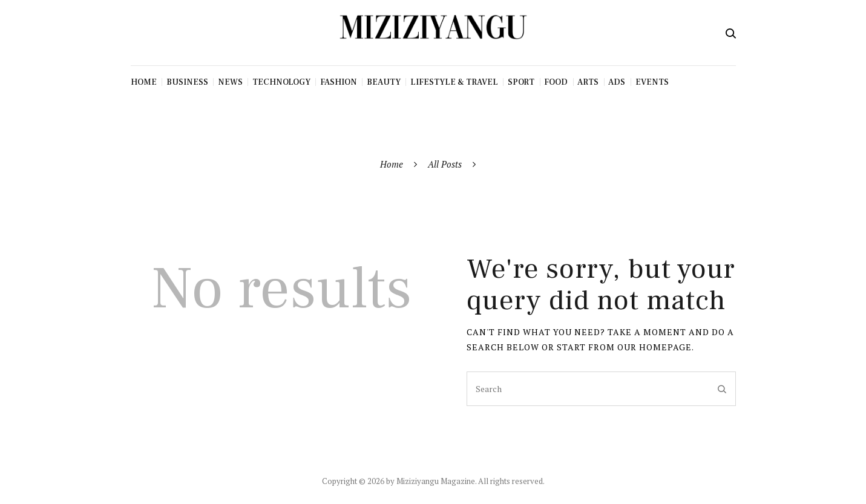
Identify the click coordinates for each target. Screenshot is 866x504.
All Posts (445, 164)
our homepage (654, 347)
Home (392, 164)
